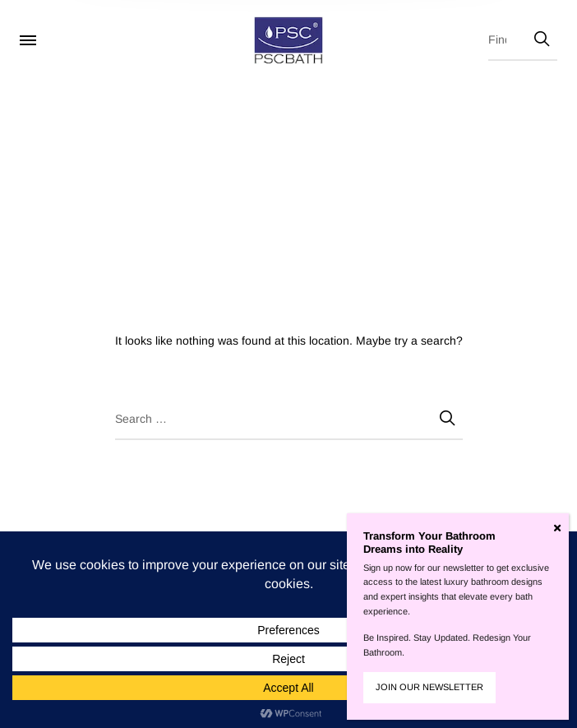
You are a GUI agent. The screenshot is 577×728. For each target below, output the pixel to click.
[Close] (557, 528)
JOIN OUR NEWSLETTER (429, 687)
